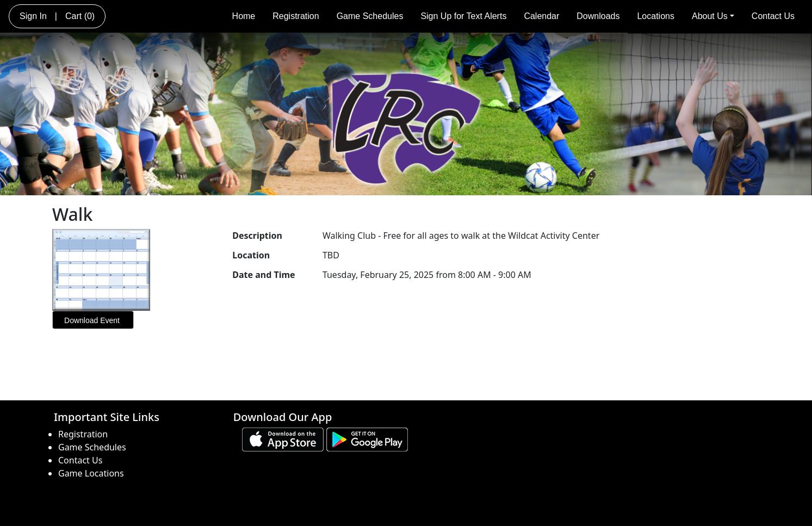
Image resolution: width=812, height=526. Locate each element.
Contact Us (773, 16)
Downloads (598, 16)
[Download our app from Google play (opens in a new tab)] (367, 438)
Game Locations (91, 473)
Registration (296, 16)
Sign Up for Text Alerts (463, 16)
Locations (656, 16)
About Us (713, 16)
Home (244, 16)
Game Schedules (370, 16)
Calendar (541, 16)
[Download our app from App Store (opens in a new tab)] (283, 438)
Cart (80, 16)
